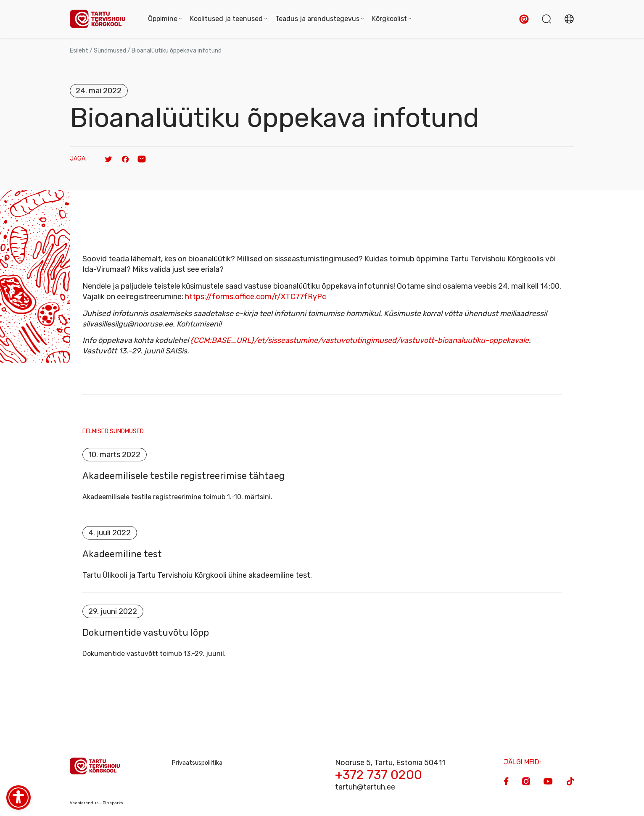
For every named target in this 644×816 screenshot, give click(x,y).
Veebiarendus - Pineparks (96, 804)
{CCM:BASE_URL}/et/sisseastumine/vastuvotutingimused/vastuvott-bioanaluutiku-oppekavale (360, 340)
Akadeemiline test (122, 555)
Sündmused (110, 51)
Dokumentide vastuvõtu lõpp (146, 634)
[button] (524, 19)
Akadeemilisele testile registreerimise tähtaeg (183, 476)
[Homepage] (100, 19)
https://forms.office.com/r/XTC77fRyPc (256, 297)
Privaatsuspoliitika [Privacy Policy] (197, 764)
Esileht (79, 51)
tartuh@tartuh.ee (365, 788)
